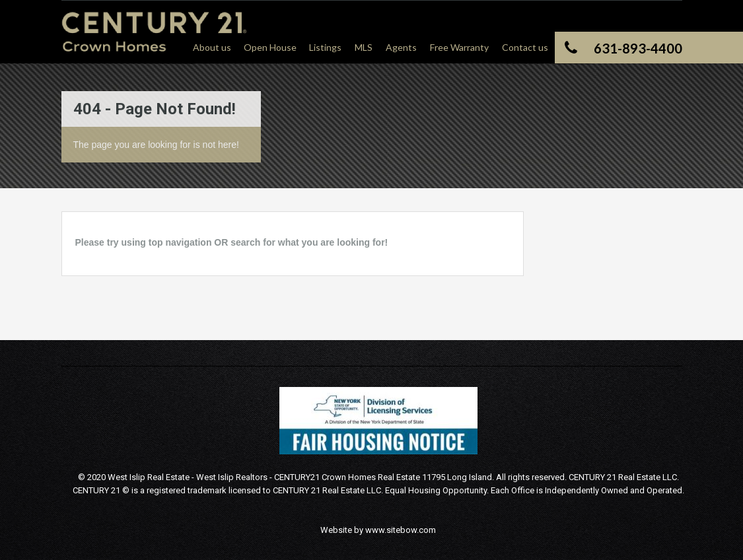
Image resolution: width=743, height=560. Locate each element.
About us (212, 47)
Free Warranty (459, 47)
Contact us (525, 47)
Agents (401, 47)
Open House (270, 47)
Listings (325, 47)
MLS (364, 47)
